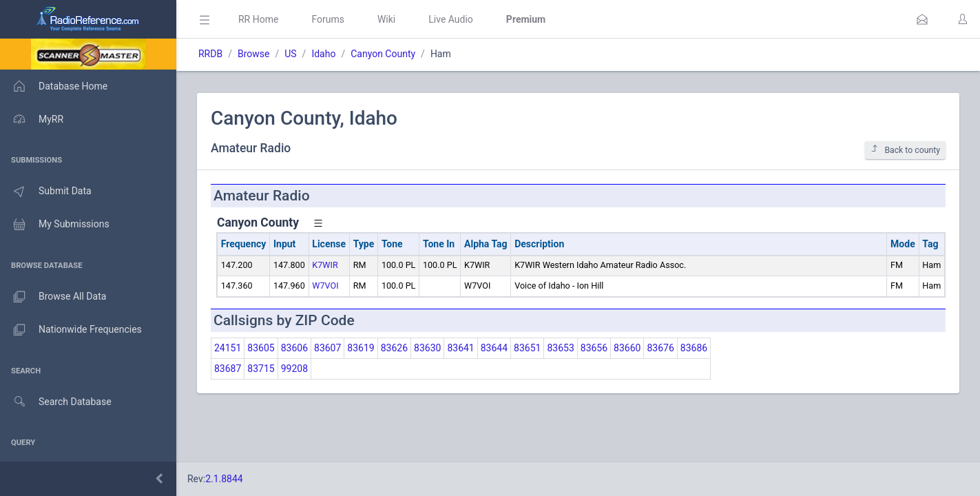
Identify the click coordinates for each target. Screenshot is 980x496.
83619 (361, 348)
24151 (228, 348)
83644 (494, 348)
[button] (922, 19)
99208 (294, 369)
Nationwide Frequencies (71, 330)
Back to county (905, 150)
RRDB (210, 54)
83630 (427, 348)
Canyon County (383, 54)
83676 (660, 348)
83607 (327, 348)
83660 (627, 348)
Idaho (323, 54)
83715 (261, 369)
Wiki (386, 19)
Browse (253, 54)
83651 (527, 348)
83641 (460, 348)
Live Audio (451, 19)
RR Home (258, 19)
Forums (328, 19)
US (290, 54)
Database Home (54, 86)
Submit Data (46, 192)
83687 (228, 369)
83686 (694, 348)
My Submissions (55, 225)
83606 (294, 348)
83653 (560, 348)
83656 (594, 348)
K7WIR (325, 265)
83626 (394, 348)
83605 (261, 348)
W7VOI (325, 286)
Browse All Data (53, 297)
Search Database (56, 402)
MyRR (32, 119)
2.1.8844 (224, 479)
